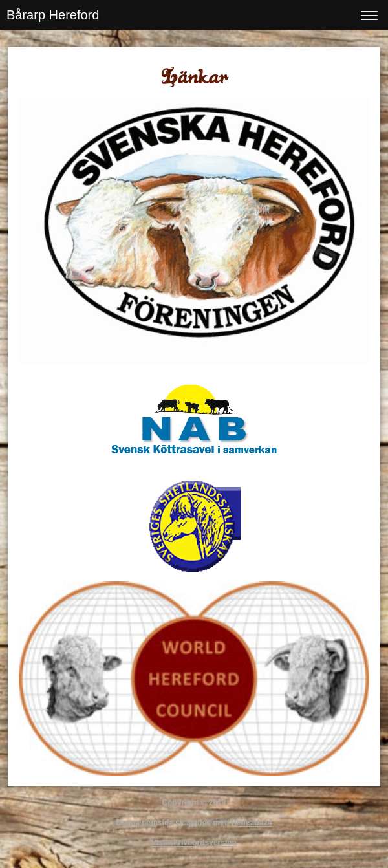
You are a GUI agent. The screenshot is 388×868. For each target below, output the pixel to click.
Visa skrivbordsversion (194, 843)
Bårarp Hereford (53, 15)
